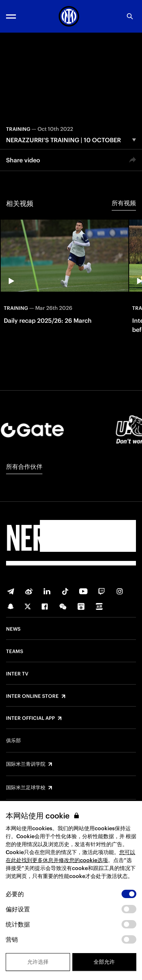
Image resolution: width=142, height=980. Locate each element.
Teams (15, 652)
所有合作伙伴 (24, 466)
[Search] (130, 16)
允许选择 (38, 962)
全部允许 (104, 962)
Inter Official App (30, 718)
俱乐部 (13, 741)
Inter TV (17, 674)
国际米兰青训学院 (26, 764)
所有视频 (124, 203)
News (13, 629)
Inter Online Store (32, 696)
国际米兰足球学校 (26, 788)
